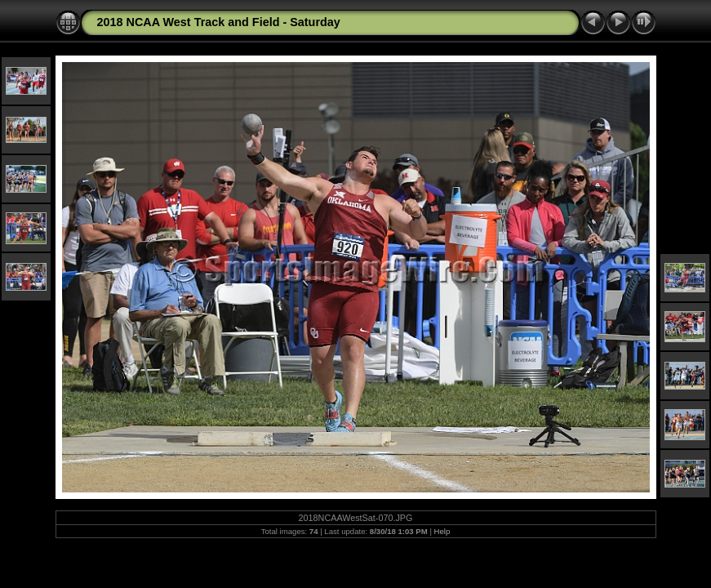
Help (442, 531)
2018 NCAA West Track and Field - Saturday (219, 22)
